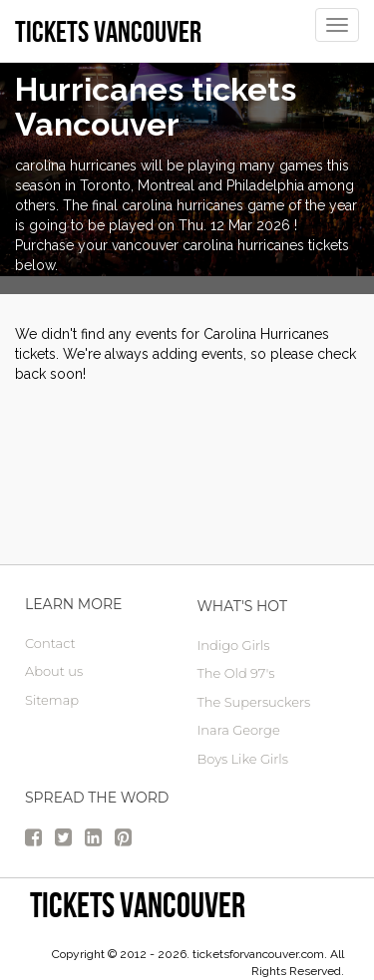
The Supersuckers (254, 702)
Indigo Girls (234, 645)
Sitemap (52, 700)
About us (54, 671)
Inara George (239, 730)
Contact (50, 643)
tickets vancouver (138, 905)
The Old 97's (236, 673)
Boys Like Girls (243, 759)
